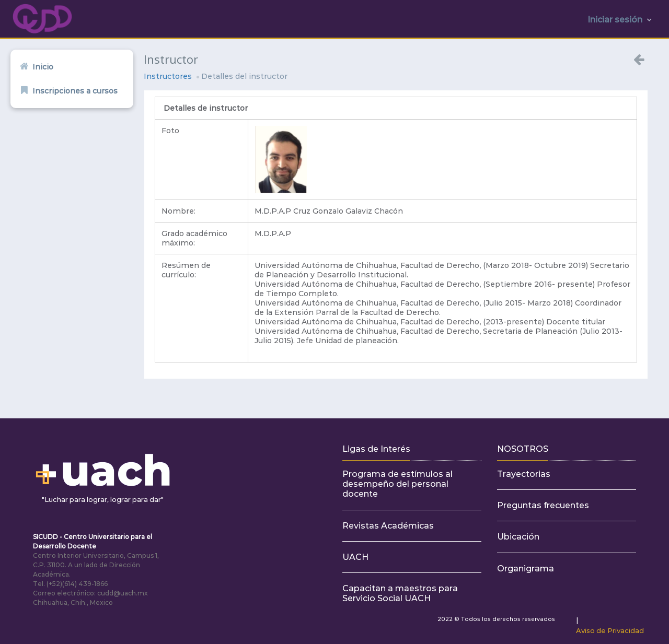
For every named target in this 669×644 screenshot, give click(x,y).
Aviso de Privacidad (610, 630)
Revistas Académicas (388, 526)
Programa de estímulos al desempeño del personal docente (397, 484)
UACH (355, 557)
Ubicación (518, 537)
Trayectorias (524, 474)
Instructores (168, 76)
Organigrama (526, 569)
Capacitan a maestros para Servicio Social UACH (400, 593)
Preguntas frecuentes (543, 505)
